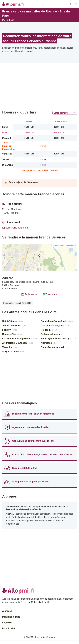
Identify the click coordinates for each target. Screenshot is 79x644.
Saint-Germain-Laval (55, 347)
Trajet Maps (50, 294)
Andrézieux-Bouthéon (18, 343)
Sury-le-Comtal (14, 352)
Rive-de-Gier (12, 334)
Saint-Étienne (13, 321)
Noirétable (50, 343)
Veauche (10, 347)
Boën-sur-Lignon (54, 334)
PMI (4, 20)
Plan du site (8, 628)
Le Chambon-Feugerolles (19, 339)
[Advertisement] (39, 87)
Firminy (10, 330)
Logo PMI (7, 623)
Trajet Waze (29, 294)
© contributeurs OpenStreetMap (65, 245)
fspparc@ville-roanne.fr (15, 228)
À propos (7, 611)
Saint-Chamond (14, 325)
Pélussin (49, 330)
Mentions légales (11, 617)
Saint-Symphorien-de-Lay (58, 339)
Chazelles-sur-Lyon (55, 325)
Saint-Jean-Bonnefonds (57, 321)
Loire (12, 20)
